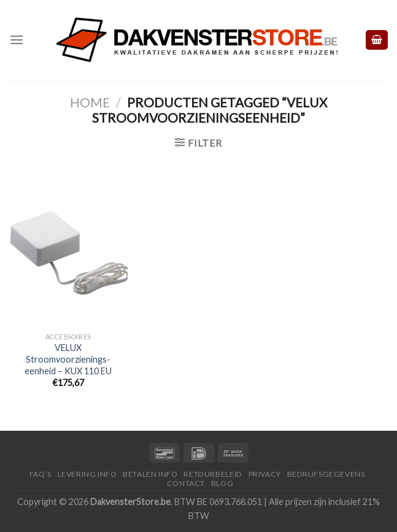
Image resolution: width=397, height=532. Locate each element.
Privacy (265, 474)
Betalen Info (150, 474)
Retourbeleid (213, 474)
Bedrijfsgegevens (326, 474)
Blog (222, 483)
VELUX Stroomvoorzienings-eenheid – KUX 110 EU (68, 359)
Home (90, 102)
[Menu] (17, 40)
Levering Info (87, 474)
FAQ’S (40, 474)
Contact (186, 483)
